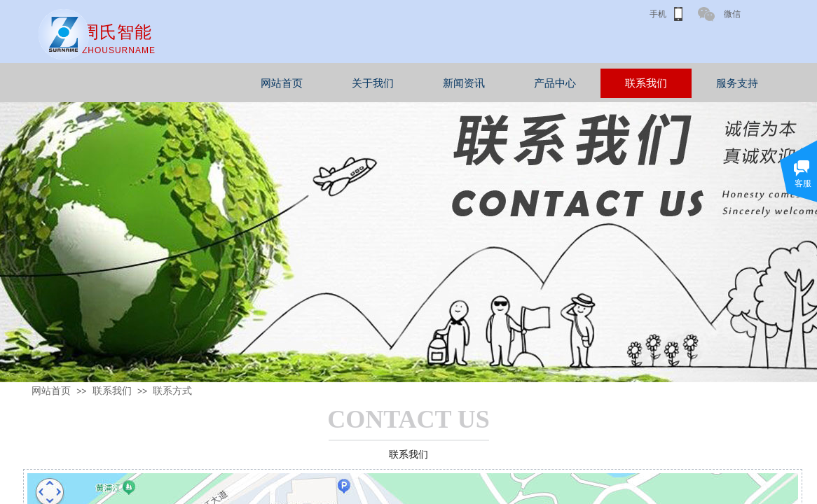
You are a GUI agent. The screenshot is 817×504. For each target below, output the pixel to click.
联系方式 (172, 391)
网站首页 (327, 83)
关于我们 (418, 83)
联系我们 (692, 83)
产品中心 (600, 83)
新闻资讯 (509, 83)
